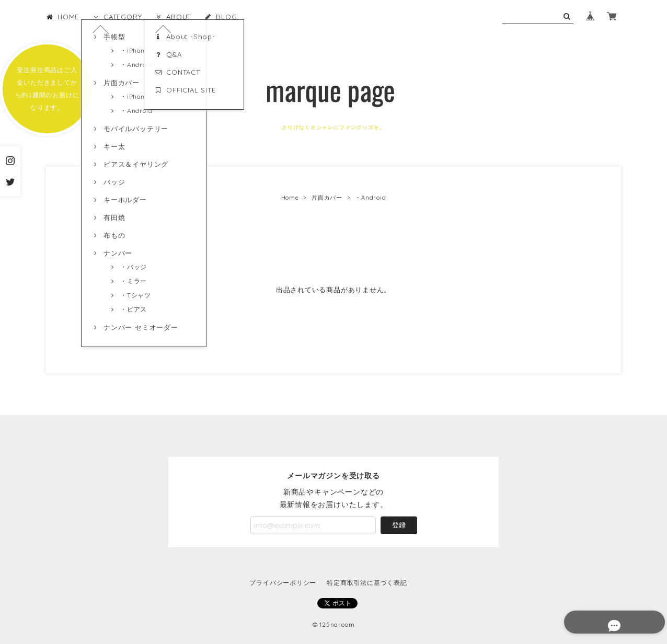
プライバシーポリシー (283, 583)
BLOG (221, 17)
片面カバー (327, 198)
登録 (399, 525)
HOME (62, 17)
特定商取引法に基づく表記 (367, 583)
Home (290, 198)
